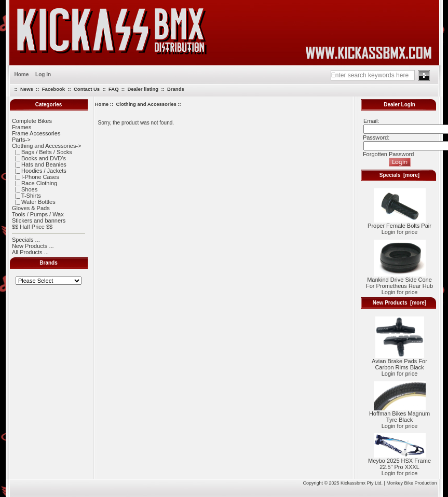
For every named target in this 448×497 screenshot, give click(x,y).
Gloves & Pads (31, 208)
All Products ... (30, 252)
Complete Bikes (32, 121)
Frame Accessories (36, 133)
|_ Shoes (25, 189)
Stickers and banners (39, 220)
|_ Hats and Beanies (39, 164)
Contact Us (87, 89)
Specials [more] (399, 175)
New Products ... (33, 246)
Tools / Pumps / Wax (38, 214)
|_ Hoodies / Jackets (39, 171)
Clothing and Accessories (146, 104)
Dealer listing (143, 89)
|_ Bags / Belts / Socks (42, 152)
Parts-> (21, 140)
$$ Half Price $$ (32, 227)
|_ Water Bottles (34, 202)
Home (22, 74)
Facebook (53, 89)
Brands (176, 89)
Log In (43, 74)
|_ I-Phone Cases (36, 177)
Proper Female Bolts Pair (399, 223)
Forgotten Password (388, 154)
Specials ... (26, 240)
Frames (22, 127)
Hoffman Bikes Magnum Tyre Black (399, 414)
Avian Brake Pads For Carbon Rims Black (399, 362)
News (27, 89)
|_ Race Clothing (35, 183)
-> (47, 146)
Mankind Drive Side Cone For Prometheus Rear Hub (399, 280)
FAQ (114, 89)
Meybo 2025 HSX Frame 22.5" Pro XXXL (399, 461)
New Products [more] (399, 303)
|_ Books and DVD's (39, 158)
